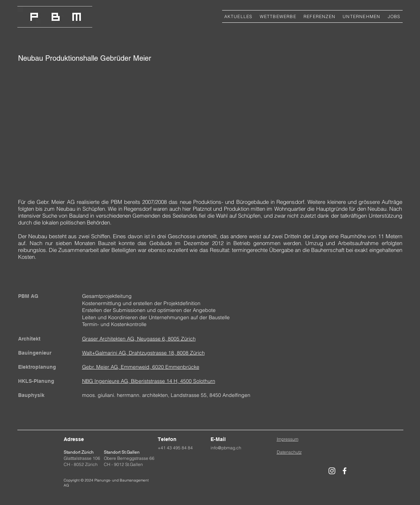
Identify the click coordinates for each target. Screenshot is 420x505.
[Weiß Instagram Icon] (332, 471)
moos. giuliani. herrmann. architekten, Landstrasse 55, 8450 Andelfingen (166, 395)
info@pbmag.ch (226, 448)
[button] (319, 16)
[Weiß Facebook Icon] (345, 471)
